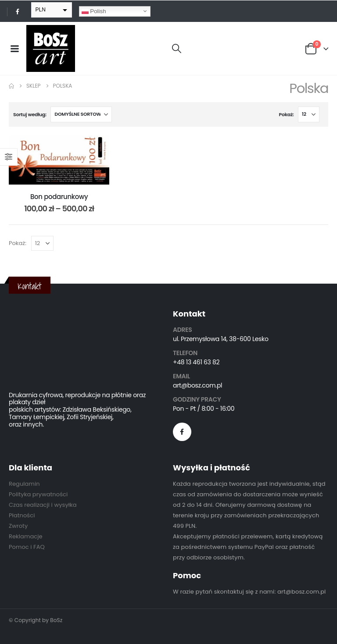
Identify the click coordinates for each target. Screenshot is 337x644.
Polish (94, 11)
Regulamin (24, 484)
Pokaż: (287, 114)
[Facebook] (18, 11)
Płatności (22, 515)
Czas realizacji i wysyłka (43, 505)
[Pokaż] (309, 114)
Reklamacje (26, 536)
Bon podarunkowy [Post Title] (59, 197)
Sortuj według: (30, 114)
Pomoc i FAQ (27, 547)
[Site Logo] (51, 48)
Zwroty (18, 526)
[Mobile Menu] (14, 49)
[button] (177, 49)
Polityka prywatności (38, 494)
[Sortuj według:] (81, 114)
